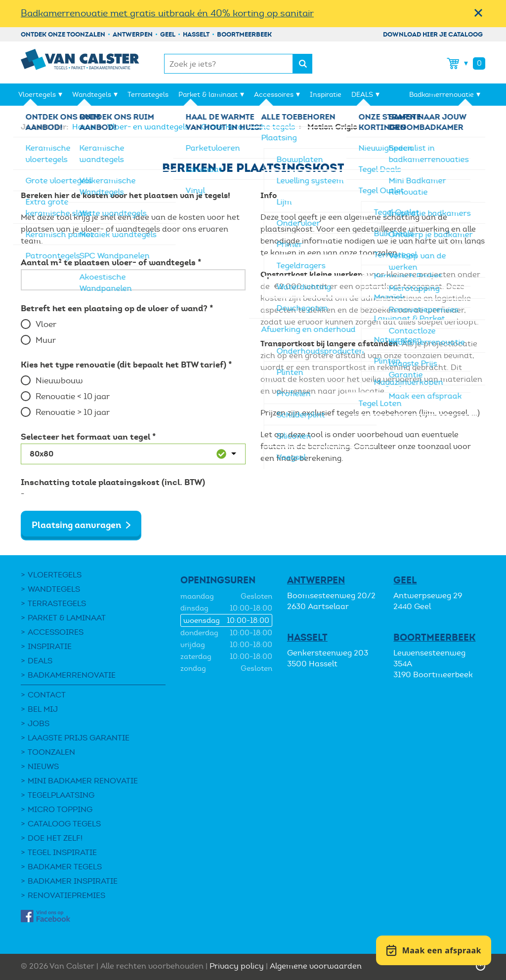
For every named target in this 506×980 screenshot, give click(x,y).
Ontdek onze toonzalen (63, 34)
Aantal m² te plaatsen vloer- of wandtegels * (111, 262)
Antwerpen (133, 34)
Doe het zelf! (55, 838)
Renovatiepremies (66, 895)
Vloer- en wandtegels (149, 127)
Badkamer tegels (65, 867)
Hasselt (196, 34)
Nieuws (43, 766)
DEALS (362, 95)
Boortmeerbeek (244, 34)
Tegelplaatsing (61, 795)
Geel (168, 34)
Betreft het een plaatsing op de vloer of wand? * (117, 308)
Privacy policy (237, 966)
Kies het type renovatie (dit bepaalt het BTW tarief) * (126, 365)
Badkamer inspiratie (73, 881)
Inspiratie (326, 95)
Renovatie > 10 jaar (73, 412)
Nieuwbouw (59, 381)
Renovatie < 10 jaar (73, 396)
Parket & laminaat (208, 95)
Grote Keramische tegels (249, 127)
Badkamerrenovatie (442, 95)
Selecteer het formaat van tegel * (88, 437)
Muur (46, 340)
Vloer (46, 324)
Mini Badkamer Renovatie (83, 781)
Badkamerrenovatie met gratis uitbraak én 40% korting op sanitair (167, 13)
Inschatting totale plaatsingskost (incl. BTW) (113, 482)
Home (84, 127)
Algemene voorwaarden (316, 966)
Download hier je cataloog (433, 34)
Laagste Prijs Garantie (79, 738)
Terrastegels (148, 95)
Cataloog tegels (64, 824)
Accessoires (274, 95)
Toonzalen (51, 752)
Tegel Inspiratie (62, 852)
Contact (47, 695)
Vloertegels (37, 95)
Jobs (39, 723)
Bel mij (43, 709)
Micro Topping (60, 809)
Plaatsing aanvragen (76, 525)
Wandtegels (92, 95)
